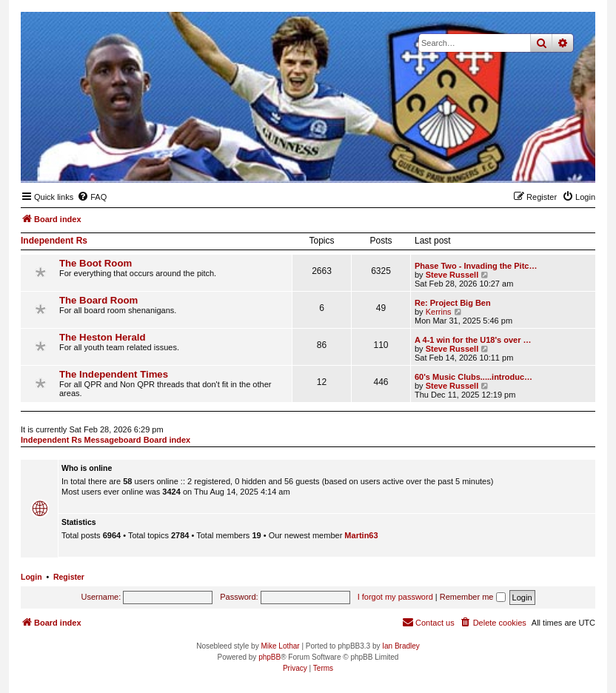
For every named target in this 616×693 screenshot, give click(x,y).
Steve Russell (452, 275)
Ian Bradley (401, 646)
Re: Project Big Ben (453, 303)
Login (31, 577)
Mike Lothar (280, 646)
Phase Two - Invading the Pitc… (476, 266)
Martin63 (361, 535)
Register (69, 577)
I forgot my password (395, 597)
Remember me (473, 597)
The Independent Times (114, 374)
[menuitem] (92, 197)
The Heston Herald (103, 337)
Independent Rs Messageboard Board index (106, 440)
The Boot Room (96, 263)
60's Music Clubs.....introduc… (473, 377)
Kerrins (439, 312)
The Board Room (98, 300)
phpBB (269, 657)
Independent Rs (54, 241)
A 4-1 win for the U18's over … (473, 340)
